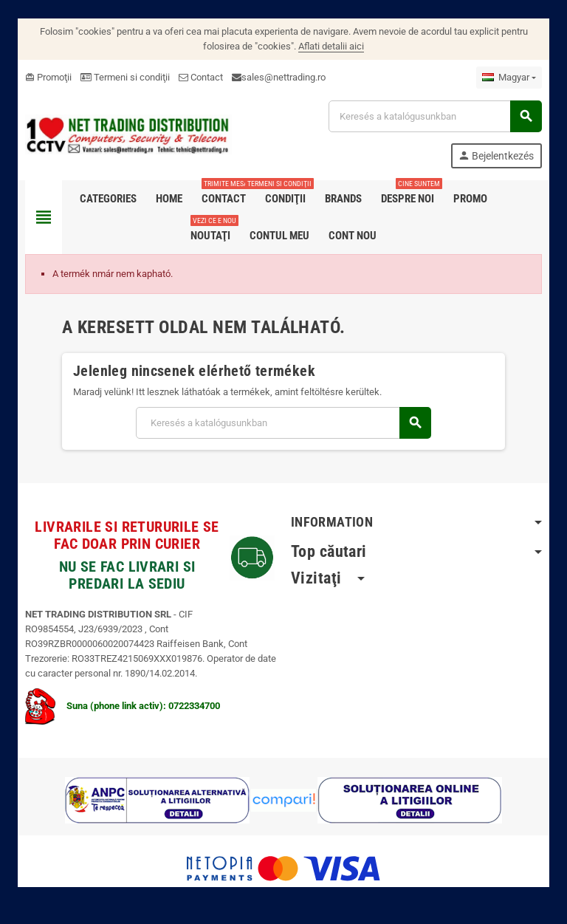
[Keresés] (435, 116)
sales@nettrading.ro (283, 77)
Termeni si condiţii (125, 77)
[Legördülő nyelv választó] (509, 78)
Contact (201, 77)
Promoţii (48, 77)
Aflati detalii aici (331, 46)
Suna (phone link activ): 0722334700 (123, 706)
